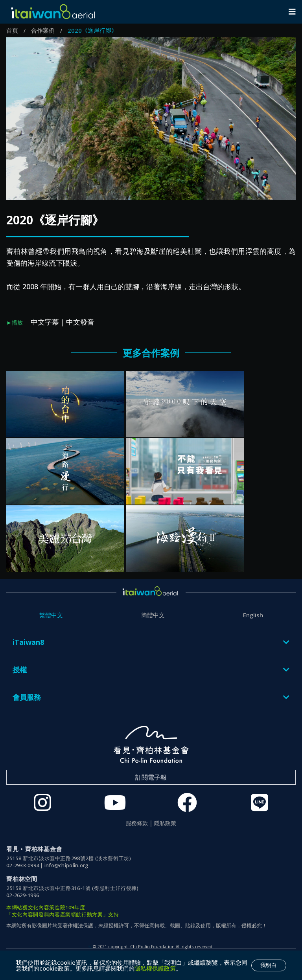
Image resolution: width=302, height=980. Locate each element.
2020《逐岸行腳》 (92, 30)
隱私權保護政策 (155, 968)
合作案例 (43, 30)
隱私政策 (165, 823)
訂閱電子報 (151, 777)
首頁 (12, 30)
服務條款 (137, 823)
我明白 (269, 965)
